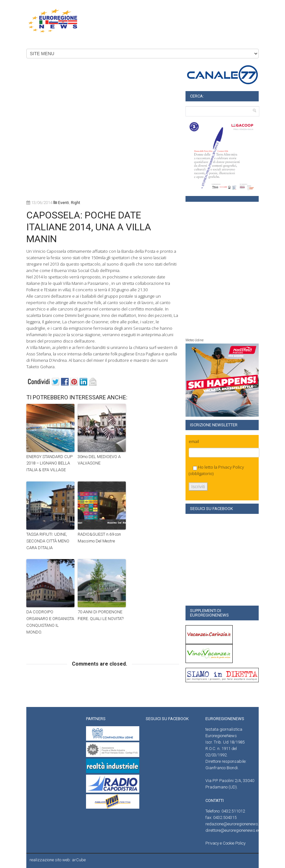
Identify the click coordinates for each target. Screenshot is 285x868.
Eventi (64, 203)
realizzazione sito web (50, 860)
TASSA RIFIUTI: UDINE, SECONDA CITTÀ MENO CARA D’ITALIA (48, 541)
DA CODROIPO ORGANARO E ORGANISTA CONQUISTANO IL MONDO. (50, 622)
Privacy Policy (231, 467)
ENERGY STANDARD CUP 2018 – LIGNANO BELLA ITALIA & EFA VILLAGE (49, 463)
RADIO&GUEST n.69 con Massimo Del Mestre (99, 538)
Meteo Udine (194, 340)
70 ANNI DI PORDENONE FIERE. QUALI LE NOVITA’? (101, 615)
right (76, 203)
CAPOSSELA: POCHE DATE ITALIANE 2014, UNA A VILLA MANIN (89, 227)
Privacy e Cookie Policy (225, 843)
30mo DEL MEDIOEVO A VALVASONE (99, 460)
